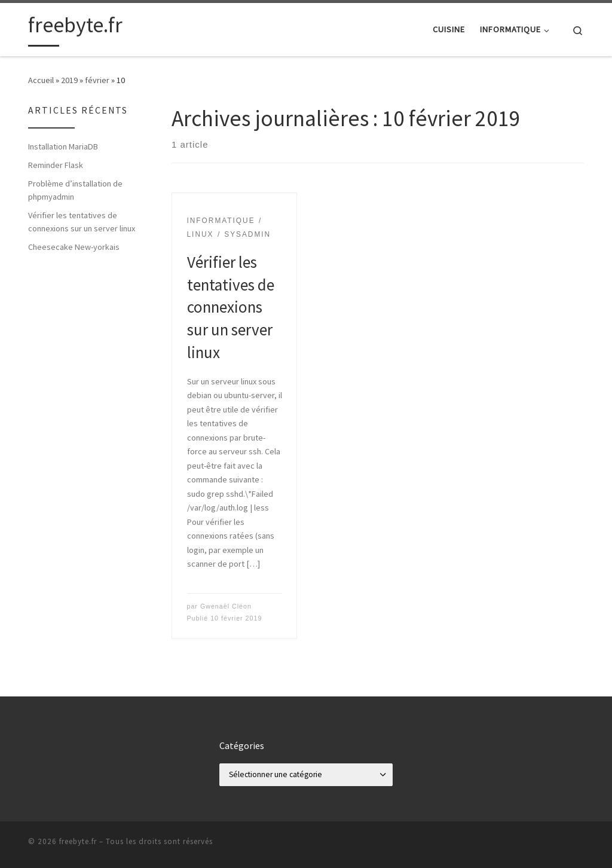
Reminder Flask (56, 165)
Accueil (41, 80)
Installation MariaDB (63, 146)
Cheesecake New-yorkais (74, 247)
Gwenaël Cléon (226, 606)
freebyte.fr (78, 841)
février (97, 80)
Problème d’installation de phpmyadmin (75, 190)
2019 (69, 80)
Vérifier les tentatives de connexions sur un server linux (231, 307)
